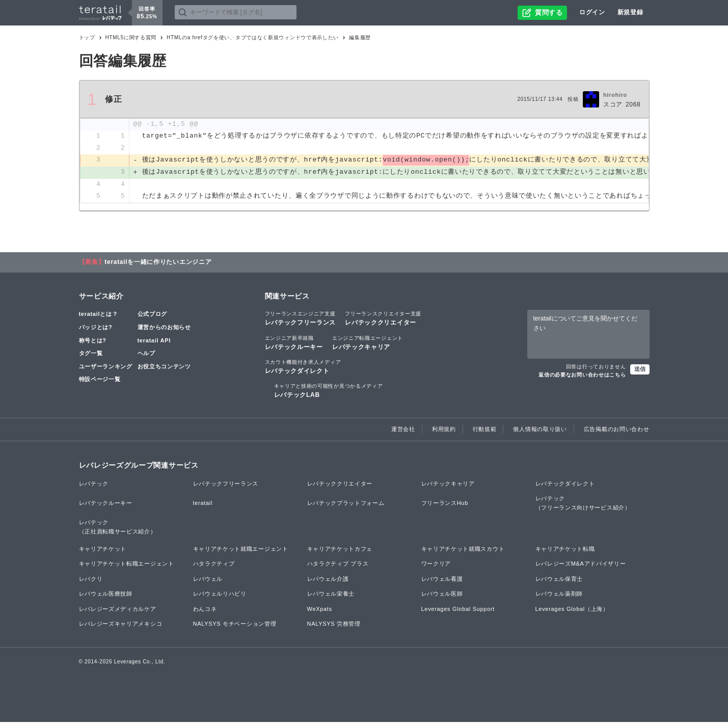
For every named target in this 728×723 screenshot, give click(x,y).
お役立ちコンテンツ (164, 367)
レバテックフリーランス (301, 319)
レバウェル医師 (442, 595)
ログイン (592, 12)
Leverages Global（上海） (572, 609)
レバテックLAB (329, 391)
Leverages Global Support (458, 609)
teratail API (154, 341)
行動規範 (485, 430)
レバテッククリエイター (383, 319)
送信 (640, 370)
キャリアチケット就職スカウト (463, 549)
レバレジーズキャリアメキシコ (121, 625)
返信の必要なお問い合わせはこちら (582, 376)
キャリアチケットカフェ (340, 549)
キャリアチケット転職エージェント (127, 565)
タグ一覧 (91, 354)
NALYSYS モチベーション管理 (235, 625)
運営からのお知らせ (164, 328)
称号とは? (93, 341)
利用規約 (444, 430)
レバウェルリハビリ (220, 595)
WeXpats (320, 609)
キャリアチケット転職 (565, 549)
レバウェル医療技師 (106, 595)
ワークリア (436, 565)
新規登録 (630, 12)
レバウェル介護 (328, 579)
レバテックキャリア (368, 343)
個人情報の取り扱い (540, 430)
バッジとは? (96, 328)
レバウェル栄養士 (331, 595)
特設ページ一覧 (100, 380)
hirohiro (615, 95)
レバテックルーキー (294, 343)
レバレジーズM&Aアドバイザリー (581, 565)
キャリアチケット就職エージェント (241, 549)
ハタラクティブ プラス (338, 565)
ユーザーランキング (106, 367)
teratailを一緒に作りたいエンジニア (158, 263)
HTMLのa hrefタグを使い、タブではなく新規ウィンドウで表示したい (253, 37)
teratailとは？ (99, 315)
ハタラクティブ (214, 565)
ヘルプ (146, 354)
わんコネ (205, 609)
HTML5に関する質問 (131, 37)
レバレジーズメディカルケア (118, 609)
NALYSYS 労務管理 (334, 625)
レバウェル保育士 (559, 579)
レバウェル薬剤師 (559, 595)
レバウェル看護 (442, 579)
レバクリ (91, 579)
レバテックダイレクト (303, 367)
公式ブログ (153, 315)
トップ (87, 37)
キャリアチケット (103, 549)
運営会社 (403, 430)
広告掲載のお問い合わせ (617, 430)
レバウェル (208, 579)
